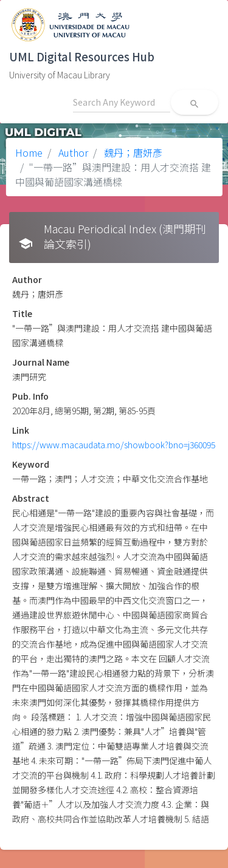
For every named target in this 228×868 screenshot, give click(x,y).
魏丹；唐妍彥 (132, 152)
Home (29, 152)
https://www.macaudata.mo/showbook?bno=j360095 (114, 445)
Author (72, 152)
